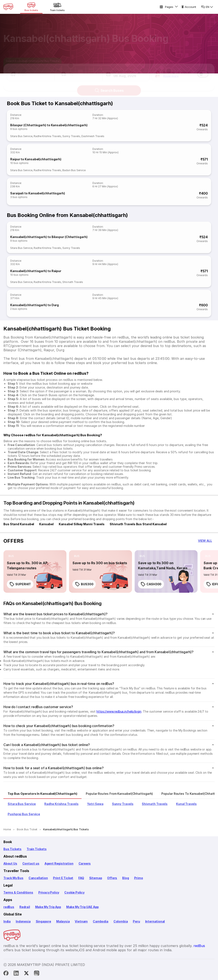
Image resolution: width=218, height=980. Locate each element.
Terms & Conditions (18, 892)
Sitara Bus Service (21, 136)
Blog (125, 878)
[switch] (203, 70)
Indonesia (23, 921)
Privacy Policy (49, 892)
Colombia (121, 921)
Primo (139, 878)
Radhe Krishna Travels (47, 136)
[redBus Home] (8, 7)
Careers (85, 863)
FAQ (81, 878)
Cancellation (38, 878)
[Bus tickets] (31, 7)
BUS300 (84, 584)
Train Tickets (37, 849)
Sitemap (96, 878)
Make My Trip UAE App (82, 907)
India (7, 921)
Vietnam (81, 921)
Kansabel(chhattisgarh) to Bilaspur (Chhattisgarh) (49, 237)
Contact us (31, 863)
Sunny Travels (71, 136)
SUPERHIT (20, 584)
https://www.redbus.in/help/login (119, 711)
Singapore (43, 921)
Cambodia (101, 921)
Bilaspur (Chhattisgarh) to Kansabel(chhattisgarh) (49, 125)
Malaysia (63, 921)
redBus (9, 907)
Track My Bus (13, 878)
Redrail (25, 907)
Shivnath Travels (73, 282)
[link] (35, 571)
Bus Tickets (12, 849)
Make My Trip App (48, 907)
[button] (31, 70)
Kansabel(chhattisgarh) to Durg (34, 305)
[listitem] (11, 556)
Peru (136, 921)
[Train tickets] (57, 7)
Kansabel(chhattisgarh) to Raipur (36, 271)
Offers (112, 878)
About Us (10, 863)
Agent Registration (59, 863)
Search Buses (109, 87)
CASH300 (151, 584)
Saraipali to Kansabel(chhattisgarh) (38, 193)
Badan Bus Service (74, 170)
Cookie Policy (74, 892)
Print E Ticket (63, 878)
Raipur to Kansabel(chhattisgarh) (36, 159)
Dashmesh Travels (93, 136)
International (155, 921)
